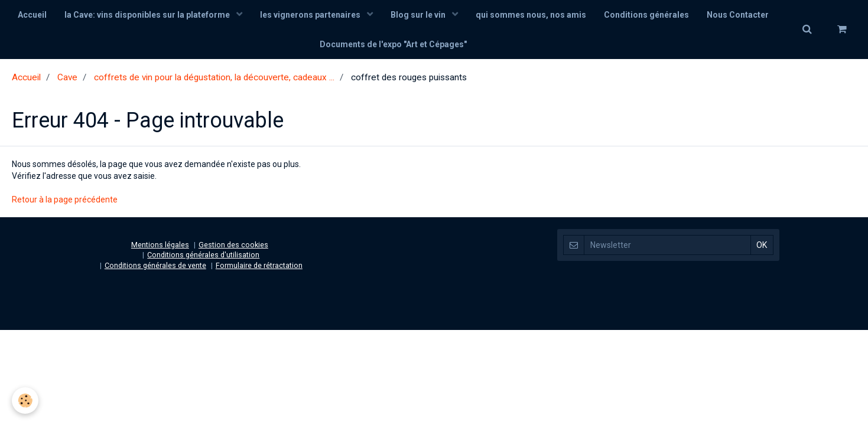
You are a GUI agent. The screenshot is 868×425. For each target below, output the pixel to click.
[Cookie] (25, 401)
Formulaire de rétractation (259, 265)
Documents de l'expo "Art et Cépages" (393, 44)
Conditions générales (646, 15)
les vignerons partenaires (311, 15)
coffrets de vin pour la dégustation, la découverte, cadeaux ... (214, 77)
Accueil (32, 15)
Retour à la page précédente (65, 200)
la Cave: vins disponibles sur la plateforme (148, 15)
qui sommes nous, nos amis (531, 15)
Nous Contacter (738, 15)
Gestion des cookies (233, 245)
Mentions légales (160, 245)
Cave (67, 77)
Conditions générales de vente (155, 265)
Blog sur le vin (419, 15)
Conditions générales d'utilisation (203, 255)
